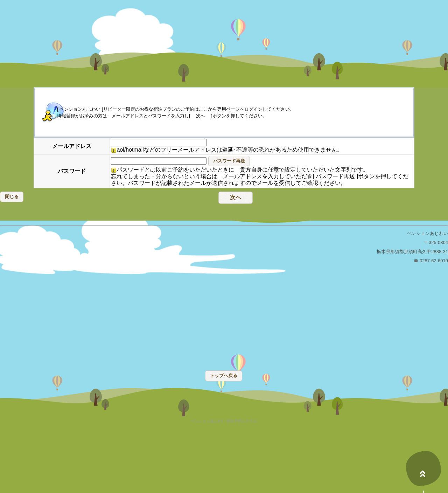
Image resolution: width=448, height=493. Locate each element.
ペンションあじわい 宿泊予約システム (224, 421)
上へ (423, 468)
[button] (229, 161)
